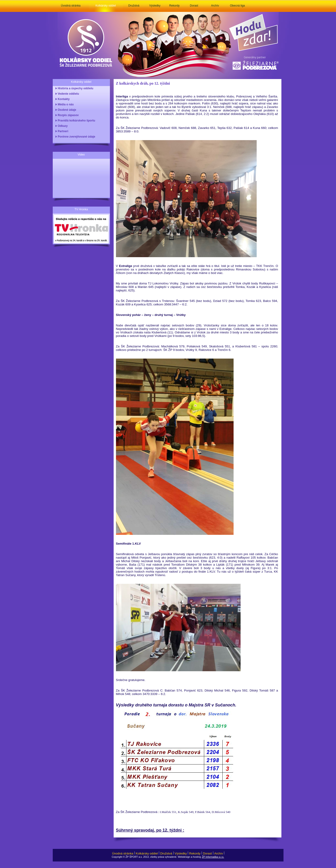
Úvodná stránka (71, 6)
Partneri (62, 131)
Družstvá (134, 6)
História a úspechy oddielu (75, 88)
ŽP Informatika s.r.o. (213, 857)
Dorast (194, 6)
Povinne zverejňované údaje (76, 137)
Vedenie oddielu (68, 94)
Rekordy (174, 6)
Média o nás (65, 104)
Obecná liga (237, 6)
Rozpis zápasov (68, 115)
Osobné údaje (66, 110)
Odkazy (62, 126)
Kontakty (63, 99)
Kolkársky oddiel (106, 6)
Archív (215, 6)
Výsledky (155, 6)
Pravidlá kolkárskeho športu (76, 121)
